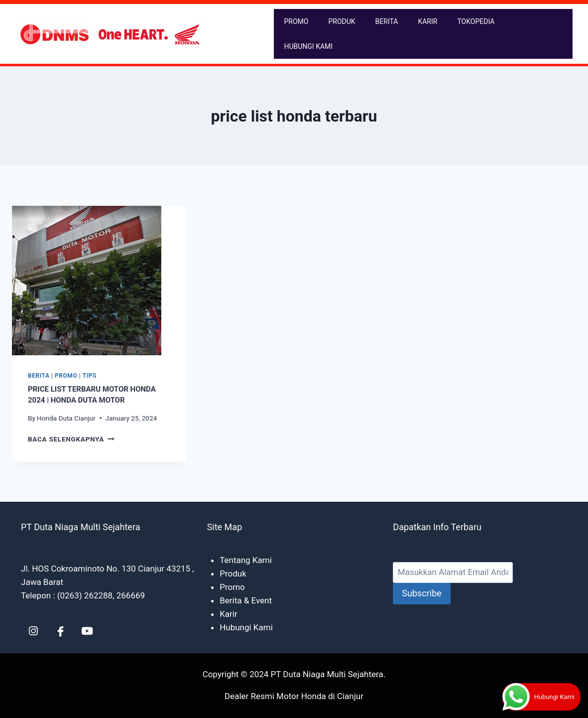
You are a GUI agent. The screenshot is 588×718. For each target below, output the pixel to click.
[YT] (87, 631)
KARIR (427, 21)
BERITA (387, 21)
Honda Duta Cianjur (66, 418)
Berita (39, 376)
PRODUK (342, 21)
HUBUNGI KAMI (308, 46)
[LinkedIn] (33, 631)
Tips (90, 376)
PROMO (296, 21)
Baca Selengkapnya (71, 439)
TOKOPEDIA (476, 21)
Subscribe (422, 593)
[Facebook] (60, 631)
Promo (66, 376)
